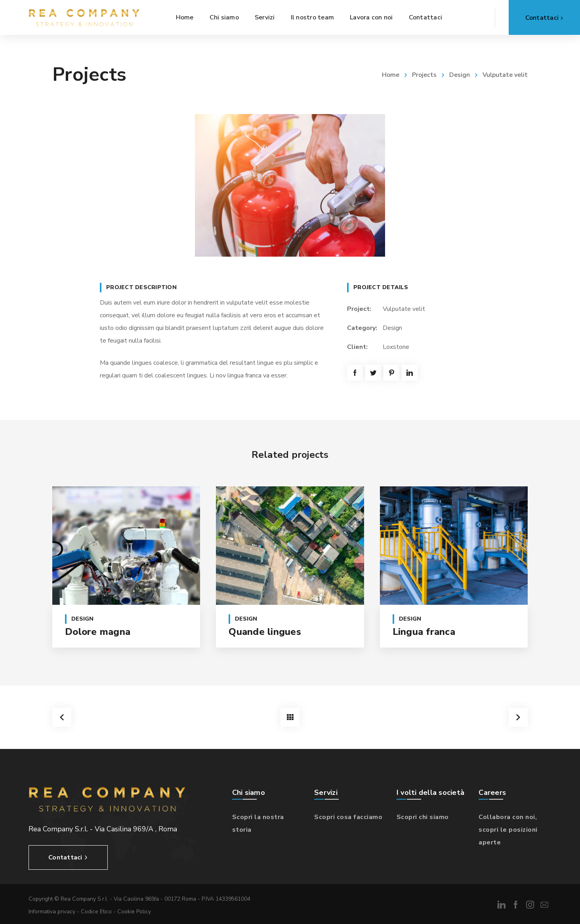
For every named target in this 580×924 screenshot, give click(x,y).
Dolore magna (98, 632)
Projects (424, 75)
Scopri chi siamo (423, 817)
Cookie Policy (134, 912)
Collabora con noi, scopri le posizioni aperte (508, 830)
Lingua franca (424, 632)
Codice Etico (96, 912)
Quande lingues (265, 632)
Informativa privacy (52, 912)
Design (460, 75)
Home (391, 75)
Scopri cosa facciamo (348, 817)
